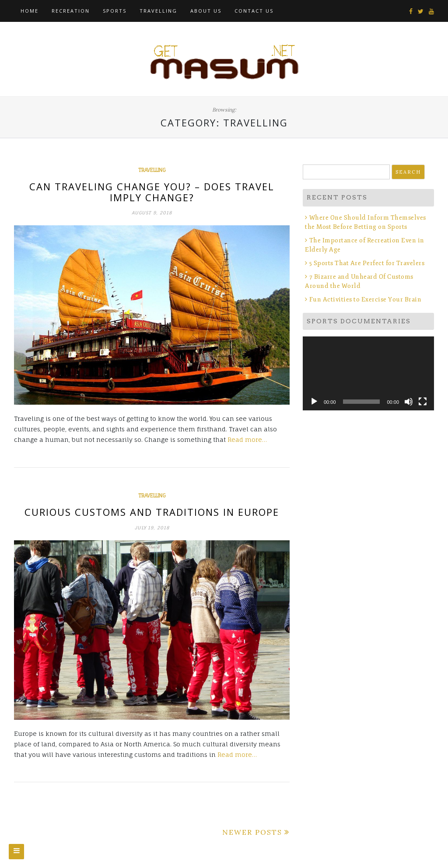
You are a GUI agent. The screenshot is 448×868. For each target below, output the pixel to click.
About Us (206, 11)
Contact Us (254, 11)
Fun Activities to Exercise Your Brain (366, 299)
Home (30, 11)
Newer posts (252, 832)
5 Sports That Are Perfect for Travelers (367, 263)
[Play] (314, 402)
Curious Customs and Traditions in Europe (152, 512)
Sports (115, 11)
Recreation (71, 11)
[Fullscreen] (423, 402)
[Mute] (409, 402)
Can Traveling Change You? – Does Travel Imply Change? (152, 192)
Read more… (247, 439)
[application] (368, 373)
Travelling (158, 11)
